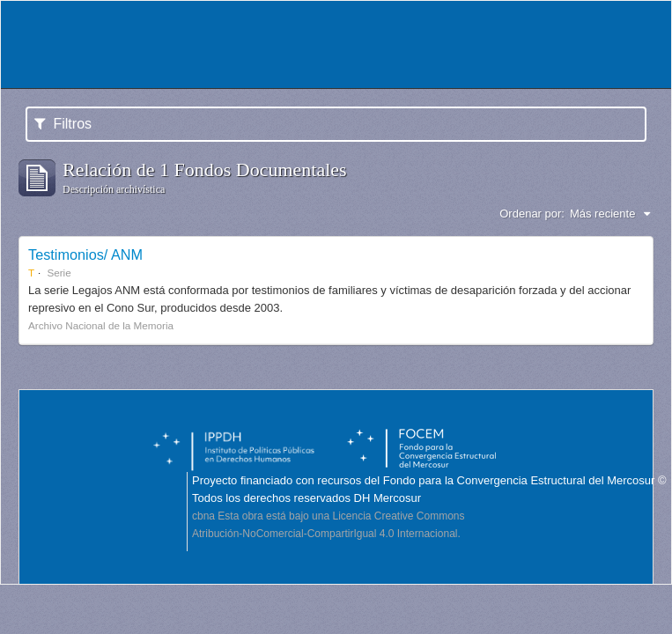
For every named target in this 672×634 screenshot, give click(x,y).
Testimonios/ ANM (85, 254)
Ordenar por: (532, 214)
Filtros (63, 124)
